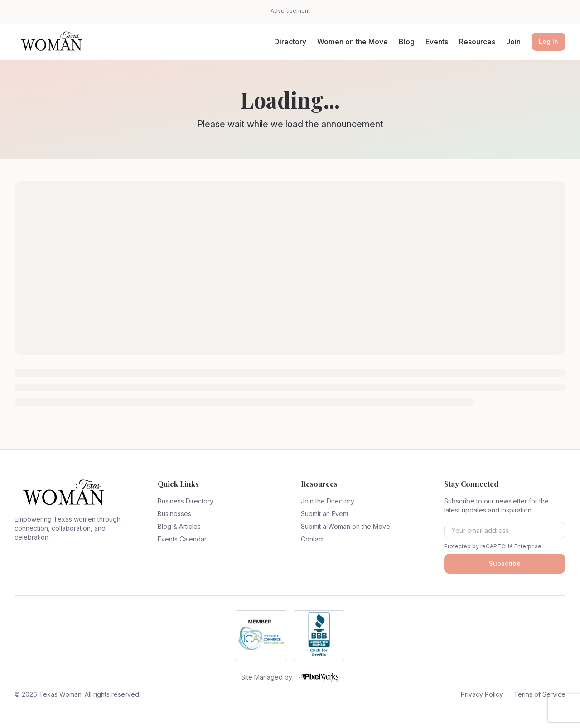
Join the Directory (328, 501)
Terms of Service (540, 694)
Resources (477, 42)
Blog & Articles (179, 526)
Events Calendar (182, 539)
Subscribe (505, 563)
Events (437, 42)
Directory (290, 42)
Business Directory (186, 501)
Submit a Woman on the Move (346, 526)
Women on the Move (353, 42)
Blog (407, 42)
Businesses (174, 514)
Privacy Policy (482, 694)
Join (513, 42)
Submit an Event (325, 514)
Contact (312, 539)
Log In (549, 41)
